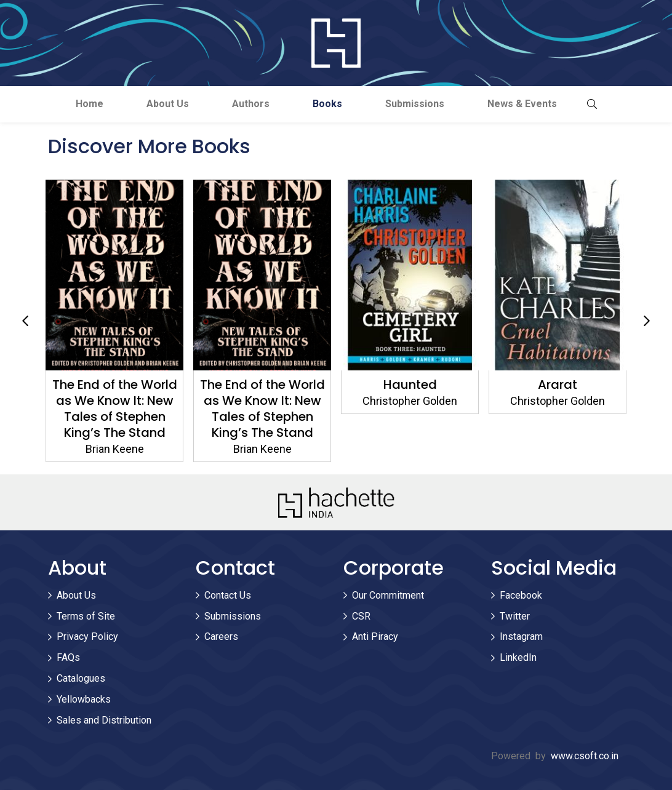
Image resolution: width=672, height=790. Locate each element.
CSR (361, 616)
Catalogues (81, 678)
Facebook (521, 595)
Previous (25, 321)
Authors (251, 104)
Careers (221, 636)
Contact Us (228, 595)
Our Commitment (388, 595)
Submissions (415, 104)
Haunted (410, 385)
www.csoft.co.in (585, 756)
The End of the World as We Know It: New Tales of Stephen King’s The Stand (115, 409)
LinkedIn (518, 657)
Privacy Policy (87, 636)
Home (90, 104)
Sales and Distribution (104, 720)
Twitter (515, 616)
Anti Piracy (375, 636)
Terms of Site (86, 616)
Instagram (521, 636)
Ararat (558, 385)
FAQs (68, 657)
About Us (168, 104)
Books (327, 104)
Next (647, 321)
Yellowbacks (84, 699)
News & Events (522, 104)
